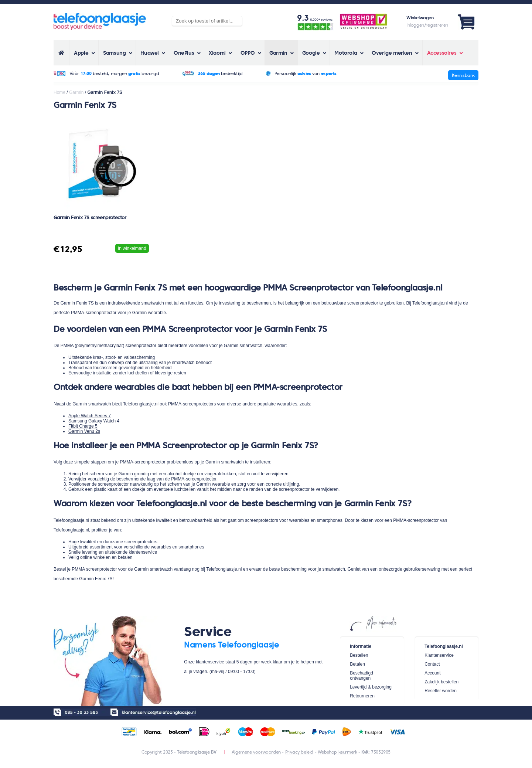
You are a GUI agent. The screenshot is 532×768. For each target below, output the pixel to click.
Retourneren (362, 696)
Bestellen (359, 655)
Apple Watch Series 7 (90, 416)
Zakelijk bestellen (441, 682)
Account (432, 673)
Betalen (357, 664)
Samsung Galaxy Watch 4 (94, 421)
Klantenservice (439, 655)
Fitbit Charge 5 (83, 426)
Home (59, 92)
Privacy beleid (299, 752)
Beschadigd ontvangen (362, 676)
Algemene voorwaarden (256, 752)
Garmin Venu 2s (84, 431)
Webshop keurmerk (337, 752)
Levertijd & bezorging (371, 687)
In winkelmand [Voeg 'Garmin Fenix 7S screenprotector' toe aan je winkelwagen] (132, 248)
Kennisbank (463, 75)
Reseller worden (441, 691)
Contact (432, 664)
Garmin (76, 92)
